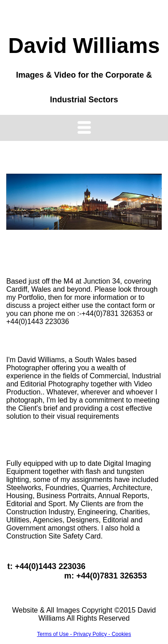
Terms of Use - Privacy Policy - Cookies (84, 634)
